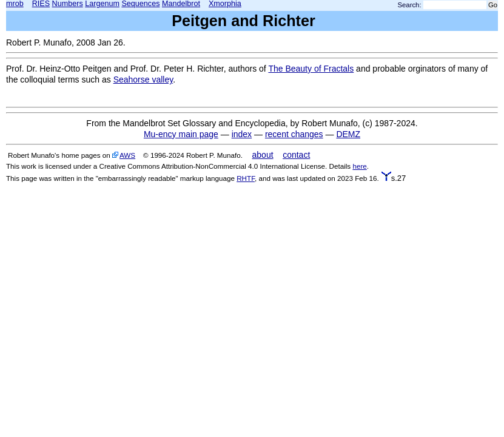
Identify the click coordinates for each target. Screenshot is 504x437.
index (242, 134)
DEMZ (348, 134)
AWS (127, 155)
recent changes (294, 134)
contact (296, 155)
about (263, 155)
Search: (410, 5)
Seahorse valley (143, 80)
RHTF (246, 178)
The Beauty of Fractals (311, 69)
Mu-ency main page (181, 134)
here (359, 166)
